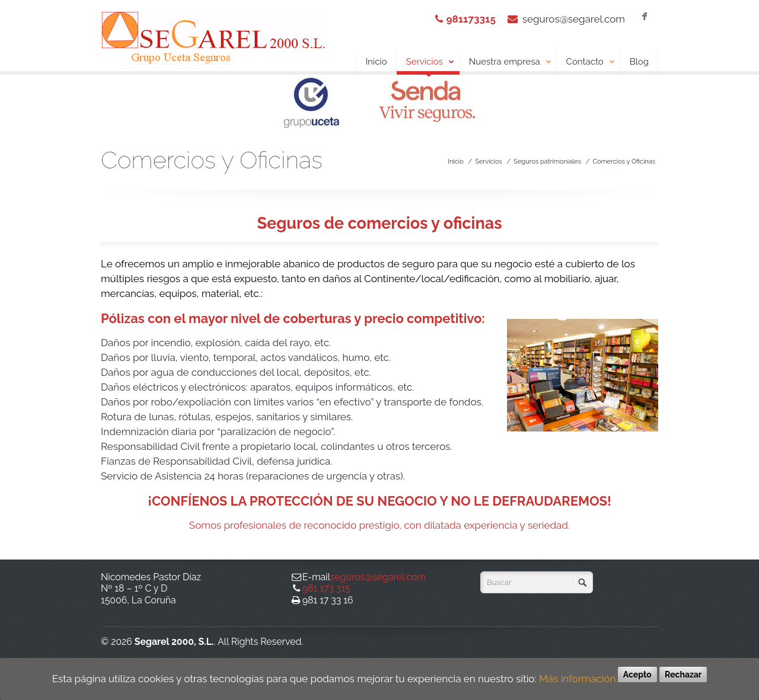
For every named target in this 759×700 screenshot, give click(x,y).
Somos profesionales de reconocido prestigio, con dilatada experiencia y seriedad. (379, 525)
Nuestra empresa (511, 62)
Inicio (376, 62)
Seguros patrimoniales (547, 162)
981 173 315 (326, 588)
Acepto (637, 675)
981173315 (471, 19)
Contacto (591, 62)
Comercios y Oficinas (624, 162)
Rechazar (683, 675)
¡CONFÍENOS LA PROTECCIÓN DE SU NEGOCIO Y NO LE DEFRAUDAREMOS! (379, 501)
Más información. (578, 679)
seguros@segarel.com (574, 19)
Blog (639, 62)
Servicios (428, 64)
